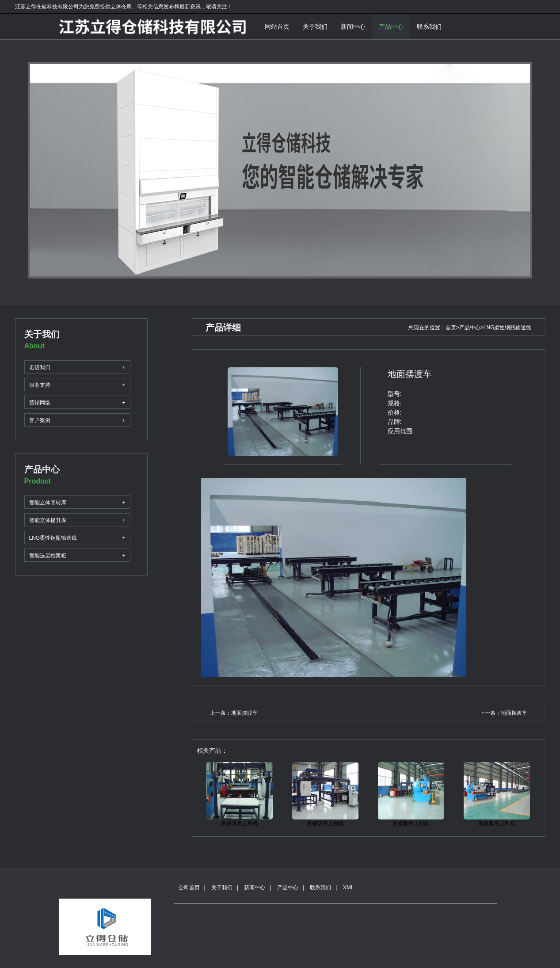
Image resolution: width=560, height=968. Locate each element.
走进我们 (77, 367)
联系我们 (429, 27)
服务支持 (77, 385)
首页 (451, 328)
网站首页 (277, 27)
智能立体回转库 (77, 502)
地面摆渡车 (244, 713)
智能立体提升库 (77, 520)
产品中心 (391, 27)
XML (349, 888)
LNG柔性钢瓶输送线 (77, 538)
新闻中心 (353, 27)
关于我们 (315, 27)
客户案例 (77, 420)
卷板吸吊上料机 (240, 823)
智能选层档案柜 (77, 555)
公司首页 (189, 888)
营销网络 (77, 402)
